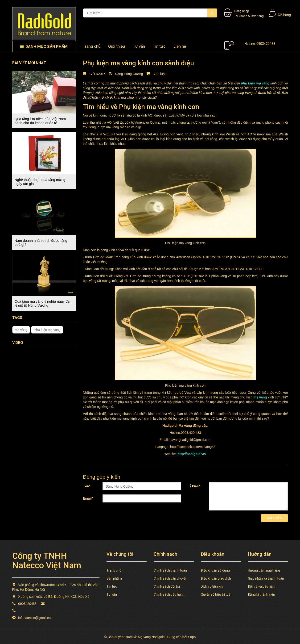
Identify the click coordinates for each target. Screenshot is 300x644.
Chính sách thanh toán (170, 570)
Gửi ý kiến (274, 518)
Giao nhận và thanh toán (266, 578)
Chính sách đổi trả (167, 586)
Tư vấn (139, 46)
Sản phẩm (114, 578)
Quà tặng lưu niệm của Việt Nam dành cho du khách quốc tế (40, 121)
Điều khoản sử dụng (215, 570)
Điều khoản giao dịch (216, 578)
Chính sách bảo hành (169, 594)
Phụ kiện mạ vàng (47, 330)
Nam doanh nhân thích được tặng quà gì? (41, 243)
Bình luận (157, 74)
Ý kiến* (195, 486)
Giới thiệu (117, 46)
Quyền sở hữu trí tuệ (216, 594)
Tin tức (112, 586)
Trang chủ (92, 46)
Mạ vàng (21, 330)
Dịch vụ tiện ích (212, 586)
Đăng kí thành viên (261, 594)
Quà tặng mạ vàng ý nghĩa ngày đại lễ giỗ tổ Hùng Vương (43, 303)
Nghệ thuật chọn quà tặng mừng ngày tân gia (40, 182)
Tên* (87, 486)
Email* (88, 498)
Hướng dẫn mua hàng (264, 570)
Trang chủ (114, 570)
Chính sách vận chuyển (171, 578)
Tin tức (159, 46)
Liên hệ (180, 46)
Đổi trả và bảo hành (262, 586)
